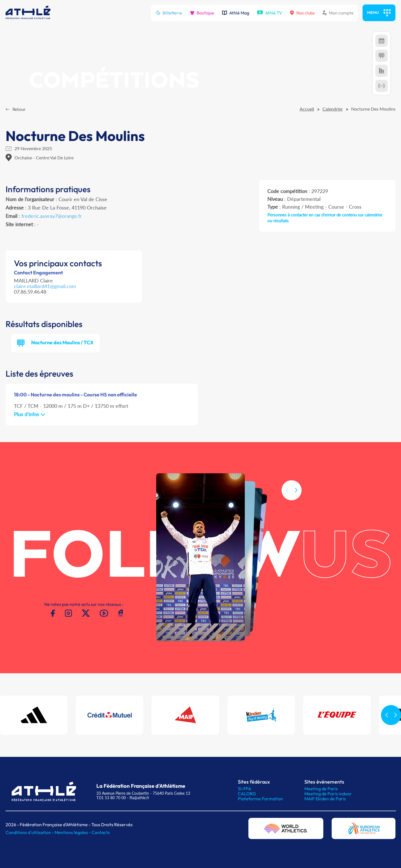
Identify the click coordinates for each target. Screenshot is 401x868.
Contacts (101, 832)
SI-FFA (244, 789)
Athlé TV (270, 13)
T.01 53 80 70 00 (111, 798)
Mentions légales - (73, 832)
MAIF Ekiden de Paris (325, 799)
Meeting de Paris (321, 789)
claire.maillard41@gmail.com (45, 286)
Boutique (202, 13)
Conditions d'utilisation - (30, 832)
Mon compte (338, 13)
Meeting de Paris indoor (328, 794)
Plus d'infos (30, 414)
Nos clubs (302, 13)
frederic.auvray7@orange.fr (52, 216)
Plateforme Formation (260, 799)
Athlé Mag (236, 13)
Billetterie (169, 13)
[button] (296, 499)
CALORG (247, 794)
